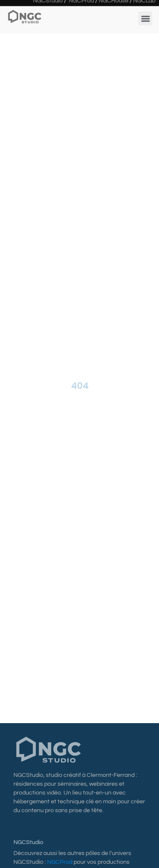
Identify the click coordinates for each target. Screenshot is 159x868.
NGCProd (60, 862)
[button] (145, 17)
